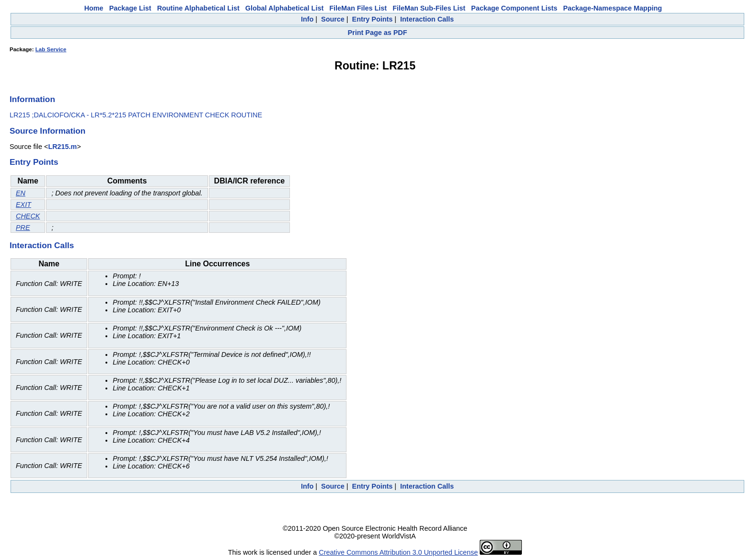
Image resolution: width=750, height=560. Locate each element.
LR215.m (62, 147)
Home (94, 8)
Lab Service (51, 49)
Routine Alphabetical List (198, 8)
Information (32, 99)
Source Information (47, 131)
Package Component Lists (514, 8)
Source (333, 19)
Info (307, 19)
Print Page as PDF (378, 33)
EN (21, 193)
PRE (23, 228)
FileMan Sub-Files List (429, 8)
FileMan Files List (358, 8)
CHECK (28, 216)
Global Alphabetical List (284, 8)
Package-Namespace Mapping (612, 8)
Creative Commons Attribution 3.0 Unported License (398, 552)
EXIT (23, 205)
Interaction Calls (427, 19)
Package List (130, 8)
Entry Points (373, 19)
